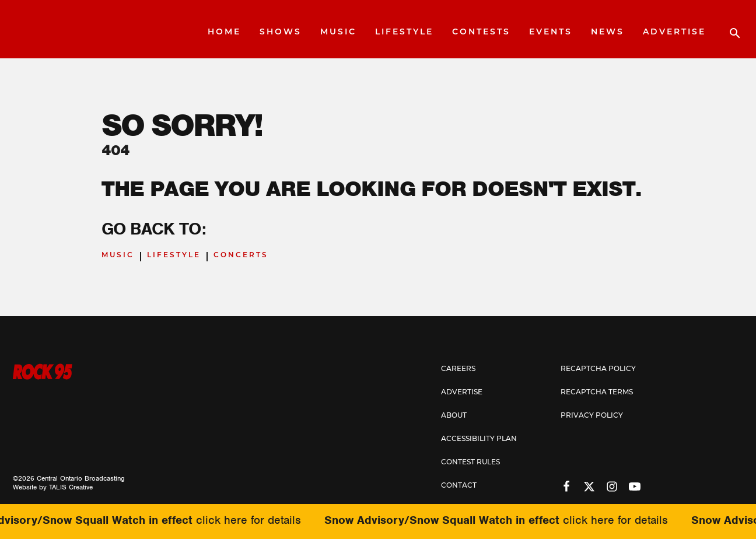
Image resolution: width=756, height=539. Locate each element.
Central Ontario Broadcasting (81, 478)
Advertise (674, 32)
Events (551, 32)
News (608, 32)
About (454, 416)
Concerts (241, 256)
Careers (458, 369)
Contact (459, 486)
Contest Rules (470, 463)
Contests (481, 32)
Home (224, 32)
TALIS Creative (71, 487)
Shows (281, 32)
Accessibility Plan (479, 439)
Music (338, 32)
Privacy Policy (592, 416)
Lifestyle (404, 32)
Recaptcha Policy (598, 369)
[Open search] (729, 29)
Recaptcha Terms (597, 393)
